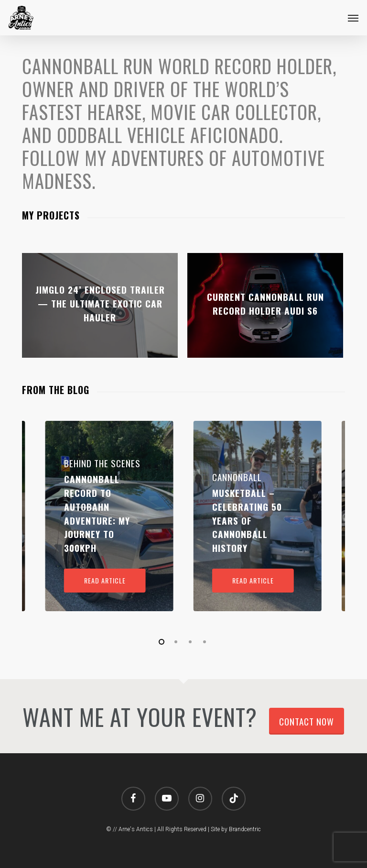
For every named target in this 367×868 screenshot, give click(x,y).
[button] (353, 18)
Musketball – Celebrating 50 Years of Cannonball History (247, 520)
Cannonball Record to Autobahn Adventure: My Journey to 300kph (97, 513)
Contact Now (307, 721)
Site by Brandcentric (236, 829)
